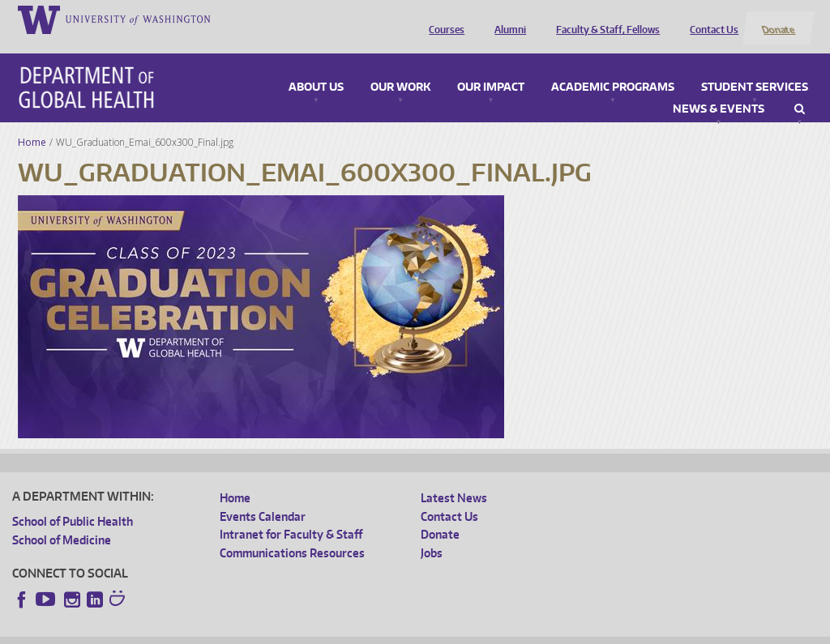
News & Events (719, 90)
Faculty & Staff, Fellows (605, 19)
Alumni (507, 19)
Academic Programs (613, 68)
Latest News (454, 479)
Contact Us (711, 19)
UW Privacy (226, 631)
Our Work (400, 68)
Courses (443, 19)
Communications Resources (292, 533)
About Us (316, 68)
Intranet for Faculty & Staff (291, 516)
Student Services (755, 68)
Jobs (432, 533)
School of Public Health (73, 503)
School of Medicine (62, 520)
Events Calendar (263, 497)
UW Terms (292, 631)
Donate (778, 19)
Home (32, 123)
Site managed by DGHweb (388, 631)
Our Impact (491, 68)
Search (800, 90)
